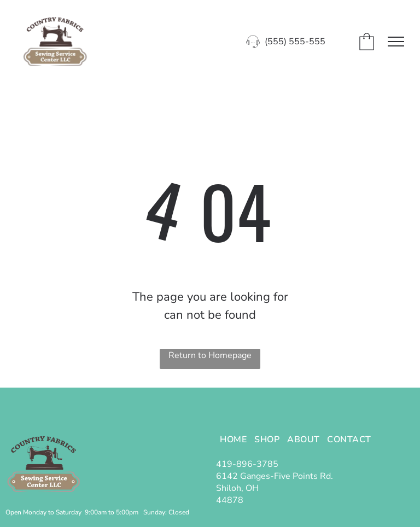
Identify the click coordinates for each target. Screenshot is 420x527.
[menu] (396, 42)
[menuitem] (233, 439)
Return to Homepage (210, 355)
